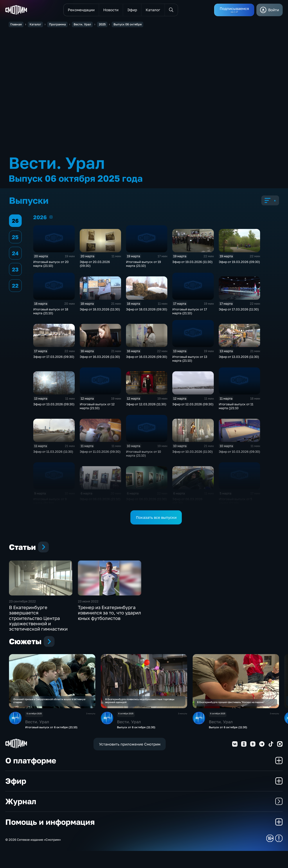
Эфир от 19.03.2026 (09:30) (239, 263)
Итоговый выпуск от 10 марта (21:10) (144, 454)
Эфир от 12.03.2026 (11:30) (146, 405)
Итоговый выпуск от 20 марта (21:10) (51, 265)
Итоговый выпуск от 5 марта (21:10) (235, 502)
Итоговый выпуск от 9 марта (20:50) (50, 502)
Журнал (144, 818)
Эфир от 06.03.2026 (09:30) (187, 502)
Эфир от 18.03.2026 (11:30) (100, 310)
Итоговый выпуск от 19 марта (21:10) (143, 265)
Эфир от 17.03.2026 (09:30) (54, 358)
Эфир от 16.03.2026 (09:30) (147, 358)
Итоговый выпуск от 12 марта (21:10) (97, 407)
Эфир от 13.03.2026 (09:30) (54, 405)
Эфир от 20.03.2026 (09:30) (95, 265)
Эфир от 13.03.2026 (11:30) (239, 358)
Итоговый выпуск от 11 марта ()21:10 (236, 407)
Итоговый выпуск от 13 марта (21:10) (190, 360)
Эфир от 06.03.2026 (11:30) (146, 500)
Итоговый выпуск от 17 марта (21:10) (190, 312)
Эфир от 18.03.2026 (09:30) (147, 310)
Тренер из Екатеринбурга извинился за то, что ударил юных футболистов (109, 624)
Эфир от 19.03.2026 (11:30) (192, 263)
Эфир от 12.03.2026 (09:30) (193, 405)
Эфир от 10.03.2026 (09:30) (239, 452)
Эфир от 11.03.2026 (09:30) (100, 452)
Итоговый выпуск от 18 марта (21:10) (51, 312)
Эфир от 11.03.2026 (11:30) (53, 452)
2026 (51, 218)
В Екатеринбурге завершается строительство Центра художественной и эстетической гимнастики (38, 630)
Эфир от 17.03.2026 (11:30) (239, 310)
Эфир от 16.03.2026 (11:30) (100, 358)
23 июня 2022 (88, 613)
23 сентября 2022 (22, 613)
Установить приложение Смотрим (130, 761)
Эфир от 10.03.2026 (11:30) (192, 452)
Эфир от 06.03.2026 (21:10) (100, 500)
